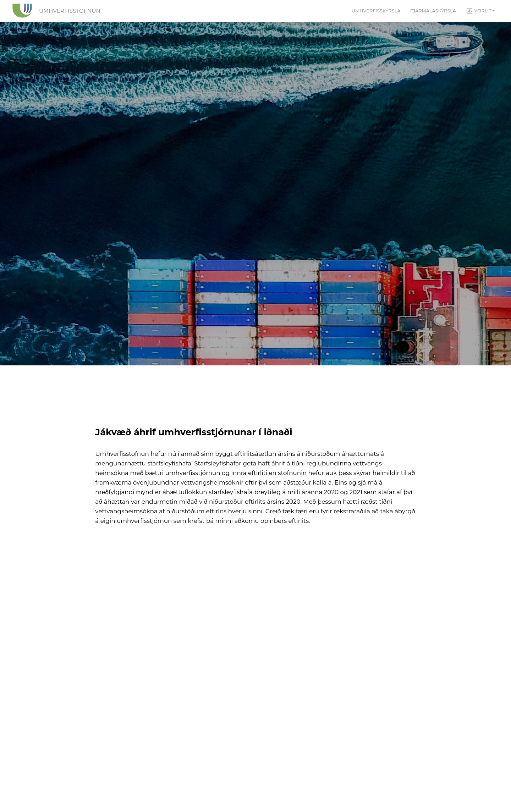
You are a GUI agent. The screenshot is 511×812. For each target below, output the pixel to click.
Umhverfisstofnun (70, 11)
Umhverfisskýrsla (376, 11)
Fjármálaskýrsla (433, 11)
